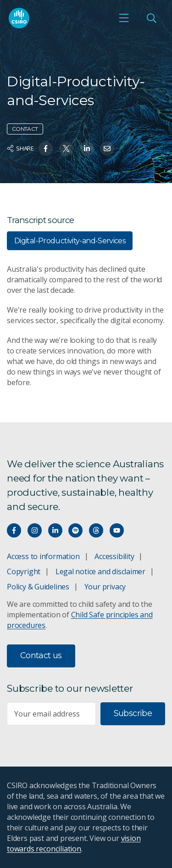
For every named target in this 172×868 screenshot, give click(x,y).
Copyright (24, 571)
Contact (25, 129)
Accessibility (114, 556)
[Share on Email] (107, 148)
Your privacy (105, 587)
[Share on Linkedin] (87, 148)
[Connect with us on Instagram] (35, 530)
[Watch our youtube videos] (117, 530)
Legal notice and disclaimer (100, 571)
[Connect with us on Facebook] (14, 530)
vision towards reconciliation (74, 843)
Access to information (43, 556)
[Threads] (96, 530)
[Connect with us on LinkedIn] (55, 530)
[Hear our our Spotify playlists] (75, 530)
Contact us (41, 655)
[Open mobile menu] (124, 18)
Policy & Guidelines (38, 587)
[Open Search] (151, 18)
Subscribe (133, 713)
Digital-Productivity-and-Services (70, 241)
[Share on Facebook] (46, 148)
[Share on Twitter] (66, 148)
